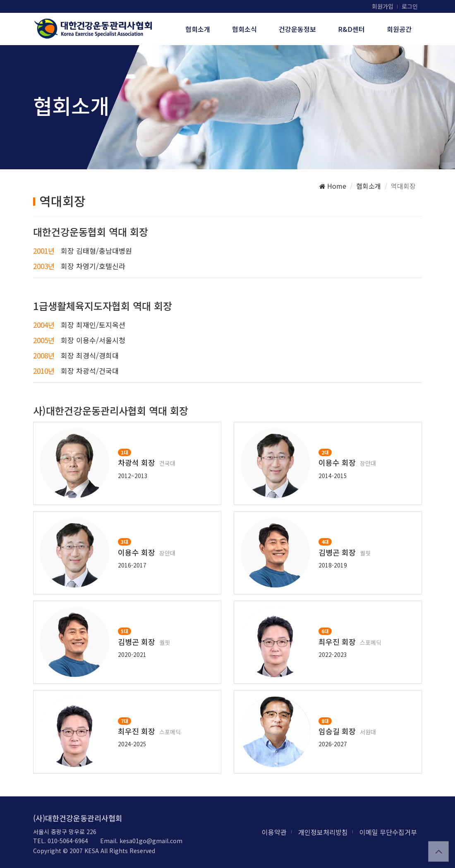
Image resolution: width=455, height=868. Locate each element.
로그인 (410, 6)
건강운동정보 (297, 29)
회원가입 (383, 6)
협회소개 (198, 29)
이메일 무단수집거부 (388, 832)
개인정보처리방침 (323, 832)
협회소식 (244, 29)
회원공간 (399, 29)
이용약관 (274, 832)
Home (333, 186)
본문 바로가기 (0, 0)
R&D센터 (351, 29)
